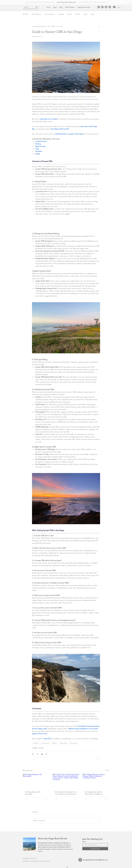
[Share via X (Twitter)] (37, 754)
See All (107, 770)
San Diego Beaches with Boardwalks (33, 793)
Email (84, 842)
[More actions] (99, 26)
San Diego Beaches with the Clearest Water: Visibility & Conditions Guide (94, 793)
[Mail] (80, 860)
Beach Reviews (36, 14)
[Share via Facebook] (33, 754)
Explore (77, 14)
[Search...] (28, 7)
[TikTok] (110, 7)
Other (85, 14)
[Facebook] (106, 7)
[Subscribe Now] (95, 849)
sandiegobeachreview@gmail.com (95, 860)
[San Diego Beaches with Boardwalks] (36, 781)
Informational (45, 743)
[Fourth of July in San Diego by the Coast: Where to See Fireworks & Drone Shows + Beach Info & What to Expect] (66, 781)
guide (93, 14)
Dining (69, 14)
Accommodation (49, 14)
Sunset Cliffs (63, 743)
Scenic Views (74, 743)
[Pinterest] (99, 7)
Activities (61, 14)
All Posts (25, 14)
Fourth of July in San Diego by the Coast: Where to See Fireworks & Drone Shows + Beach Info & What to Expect (66, 793)
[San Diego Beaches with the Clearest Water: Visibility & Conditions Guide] (96, 781)
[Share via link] (46, 754)
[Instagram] (102, 7)
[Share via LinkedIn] (42, 754)
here (27, 858)
